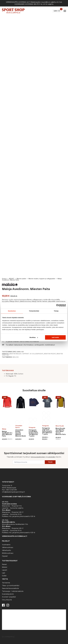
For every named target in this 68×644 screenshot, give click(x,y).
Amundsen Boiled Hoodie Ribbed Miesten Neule (21, 433)
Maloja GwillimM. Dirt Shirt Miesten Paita (7, 434)
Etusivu (4, 279)
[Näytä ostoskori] (57, 11)
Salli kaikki (55, 337)
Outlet (4, 576)
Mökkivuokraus (8, 553)
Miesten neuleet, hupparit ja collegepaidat (42, 279)
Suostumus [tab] (12, 311)
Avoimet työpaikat (9, 597)
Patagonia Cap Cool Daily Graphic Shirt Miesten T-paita (47, 431)
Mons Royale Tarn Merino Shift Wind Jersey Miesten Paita (61, 431)
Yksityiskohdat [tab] (34, 311)
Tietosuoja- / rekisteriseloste (13, 591)
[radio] (4, 426)
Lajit (4, 573)
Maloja (16, 357)
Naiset (4, 564)
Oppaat (5, 556)
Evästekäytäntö (8, 594)
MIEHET (12, 279)
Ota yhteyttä (7, 600)
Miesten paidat (21, 279)
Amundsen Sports (19, 427)
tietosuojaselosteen (38, 457)
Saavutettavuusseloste (10, 588)
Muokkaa (34, 337)
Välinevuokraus (8, 547)
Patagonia (32, 428)
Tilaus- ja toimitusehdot (11, 586)
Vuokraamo (6, 545)
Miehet (5, 567)
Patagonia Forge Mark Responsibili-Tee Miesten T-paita (34, 433)
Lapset (5, 570)
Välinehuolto (6, 550)
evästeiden (51, 457)
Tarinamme (6, 583)
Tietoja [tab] (56, 311)
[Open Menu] (65, 11)
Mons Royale (60, 426)
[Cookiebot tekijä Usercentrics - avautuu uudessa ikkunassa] (58, 306)
